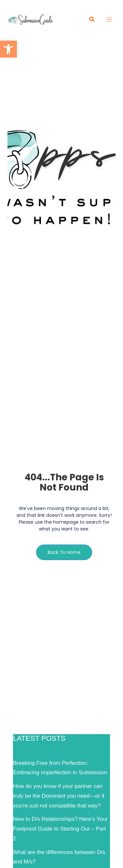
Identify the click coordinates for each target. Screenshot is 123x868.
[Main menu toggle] (109, 20)
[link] (8, 49)
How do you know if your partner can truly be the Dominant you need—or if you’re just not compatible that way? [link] (59, 796)
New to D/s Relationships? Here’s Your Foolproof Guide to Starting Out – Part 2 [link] (60, 829)
